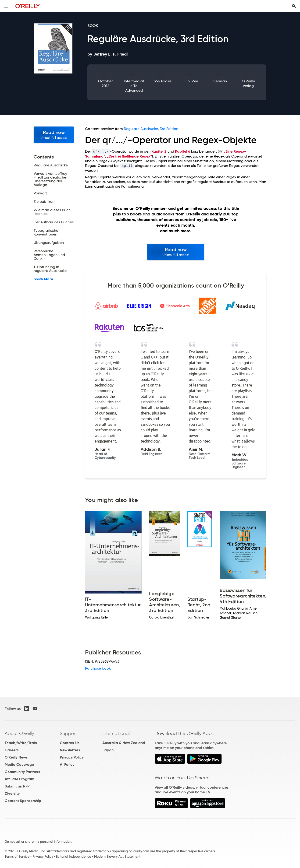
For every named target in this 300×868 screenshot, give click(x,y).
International (116, 733)
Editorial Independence (73, 857)
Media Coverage (19, 764)
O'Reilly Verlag (248, 83)
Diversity (12, 793)
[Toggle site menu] (6, 6)
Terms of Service (17, 857)
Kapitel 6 (183, 151)
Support (68, 733)
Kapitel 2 (159, 151)
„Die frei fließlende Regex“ (129, 156)
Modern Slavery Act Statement (117, 857)
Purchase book (98, 668)
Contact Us (70, 743)
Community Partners (22, 772)
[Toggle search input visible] (294, 6)
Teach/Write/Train (21, 743)
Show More (43, 279)
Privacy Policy (72, 757)
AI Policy (67, 764)
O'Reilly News (16, 757)
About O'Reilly (19, 733)
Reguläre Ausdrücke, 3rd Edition (151, 129)
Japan (108, 750)
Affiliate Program (20, 779)
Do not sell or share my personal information (38, 842)
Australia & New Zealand (124, 743)
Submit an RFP (17, 786)
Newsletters (70, 750)
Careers (12, 750)
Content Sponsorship (23, 801)
